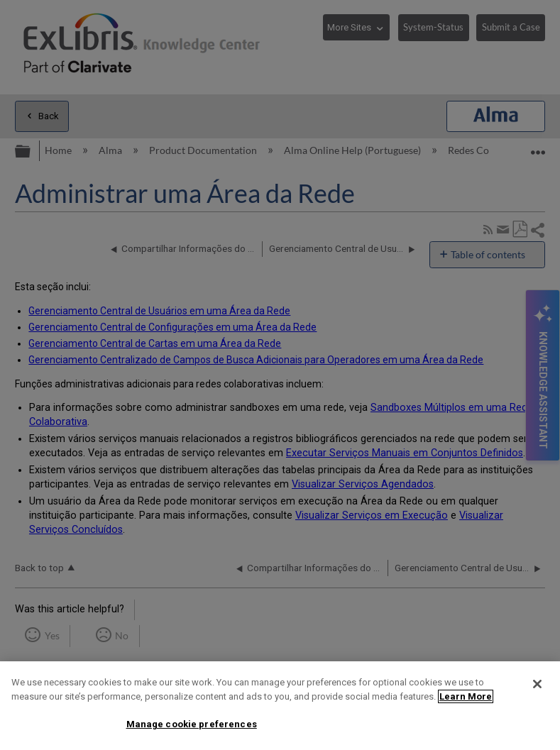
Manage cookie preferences (192, 724)
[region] (280, 706)
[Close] (537, 684)
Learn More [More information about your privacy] (466, 696)
